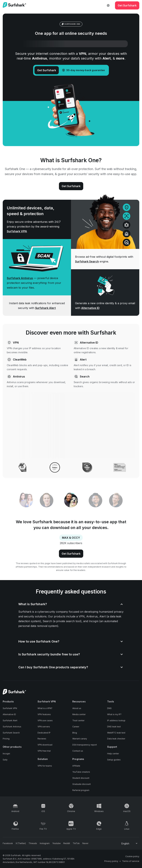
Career (76, 727)
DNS (109, 708)
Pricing (6, 739)
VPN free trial (44, 751)
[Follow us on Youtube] (56, 843)
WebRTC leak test (116, 733)
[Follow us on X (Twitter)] (21, 843)
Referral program (81, 790)
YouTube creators (81, 772)
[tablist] (71, 501)
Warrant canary (80, 739)
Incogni (6, 754)
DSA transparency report (85, 745)
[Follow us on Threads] (33, 843)
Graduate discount (82, 784)
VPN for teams (45, 766)
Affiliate (76, 766)
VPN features (44, 714)
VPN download (45, 745)
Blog (75, 733)
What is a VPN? (45, 708)
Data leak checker (116, 739)
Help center (113, 754)
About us (77, 708)
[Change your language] (130, 844)
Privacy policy (111, 861)
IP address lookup (116, 720)
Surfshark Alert (46, 308)
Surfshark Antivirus (20, 278)
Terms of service (131, 861)
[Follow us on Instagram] (45, 843)
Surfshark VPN (17, 231)
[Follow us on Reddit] (67, 843)
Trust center (78, 720)
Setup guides (114, 760)
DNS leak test (114, 727)
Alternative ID (90, 308)
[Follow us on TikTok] (76, 843)
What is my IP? (114, 714)
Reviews (42, 739)
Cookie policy (132, 856)
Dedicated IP (44, 733)
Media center (79, 714)
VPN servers (44, 727)
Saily (5, 760)
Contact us (78, 751)
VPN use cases (45, 720)
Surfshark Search (87, 261)
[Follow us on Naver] (85, 843)
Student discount (81, 778)
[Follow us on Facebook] (8, 843)
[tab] (71, 501)
